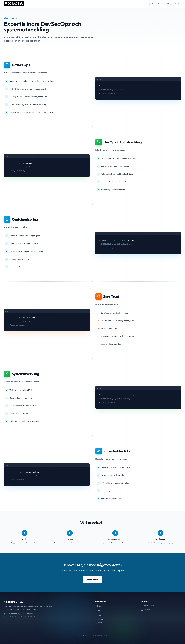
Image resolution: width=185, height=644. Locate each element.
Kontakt (178, 4)
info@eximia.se (148, 605)
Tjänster (151, 4)
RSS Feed (100, 623)
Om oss (161, 4)
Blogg (170, 4)
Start (143, 4)
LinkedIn (146, 610)
